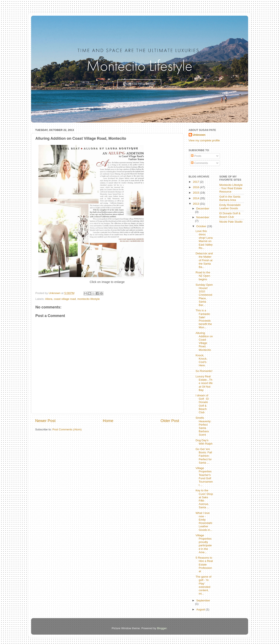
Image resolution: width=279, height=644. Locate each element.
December (203, 209)
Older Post (170, 421)
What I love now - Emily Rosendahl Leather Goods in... (204, 521)
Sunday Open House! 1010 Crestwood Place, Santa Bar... (204, 295)
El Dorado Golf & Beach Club (230, 215)
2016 (196, 187)
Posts (196, 156)
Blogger (162, 628)
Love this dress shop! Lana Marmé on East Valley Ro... (204, 240)
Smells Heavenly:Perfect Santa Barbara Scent (203, 426)
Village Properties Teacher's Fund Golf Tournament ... (204, 477)
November (203, 217)
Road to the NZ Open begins (203, 276)
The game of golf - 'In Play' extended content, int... (203, 585)
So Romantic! (204, 371)
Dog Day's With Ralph (204, 442)
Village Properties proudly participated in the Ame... (204, 544)
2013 (196, 204)
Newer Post (45, 421)
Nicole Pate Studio (231, 222)
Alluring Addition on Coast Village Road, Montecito (204, 341)
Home (108, 421)
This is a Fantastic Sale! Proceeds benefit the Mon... (204, 319)
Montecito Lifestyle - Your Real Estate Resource (231, 188)
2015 (196, 193)
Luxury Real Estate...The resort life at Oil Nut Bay (204, 383)
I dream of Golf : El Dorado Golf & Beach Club (202, 404)
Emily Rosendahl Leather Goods (230, 207)
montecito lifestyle (89, 299)
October (202, 226)
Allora (49, 299)
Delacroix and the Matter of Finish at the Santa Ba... (204, 260)
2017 (196, 182)
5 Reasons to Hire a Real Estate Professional (204, 564)
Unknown (199, 135)
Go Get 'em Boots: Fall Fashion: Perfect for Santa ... (204, 456)
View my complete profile (204, 140)
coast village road (65, 299)
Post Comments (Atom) (67, 429)
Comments (199, 163)
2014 (196, 198)
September (203, 600)
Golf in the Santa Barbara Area (230, 198)
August (201, 609)
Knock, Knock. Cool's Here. (201, 360)
